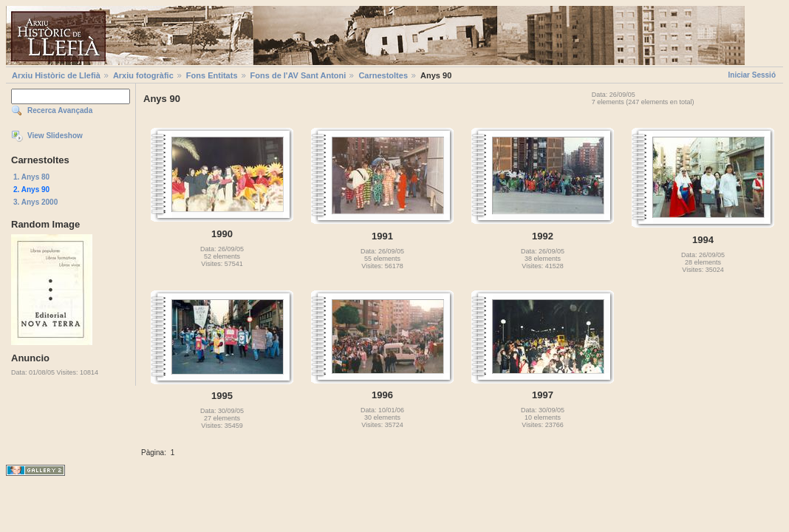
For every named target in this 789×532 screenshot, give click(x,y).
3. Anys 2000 (35, 202)
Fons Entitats (212, 75)
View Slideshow (55, 136)
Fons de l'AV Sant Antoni (298, 75)
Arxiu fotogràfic (143, 75)
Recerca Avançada (60, 110)
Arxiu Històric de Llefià (56, 75)
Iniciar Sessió (752, 75)
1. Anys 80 (31, 177)
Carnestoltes (383, 75)
